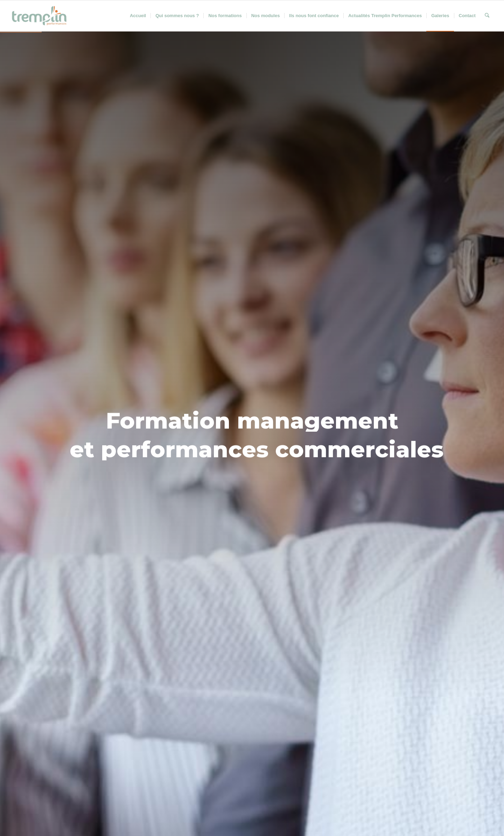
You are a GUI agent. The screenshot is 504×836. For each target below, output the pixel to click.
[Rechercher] (487, 16)
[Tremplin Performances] (39, 16)
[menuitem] (138, 16)
